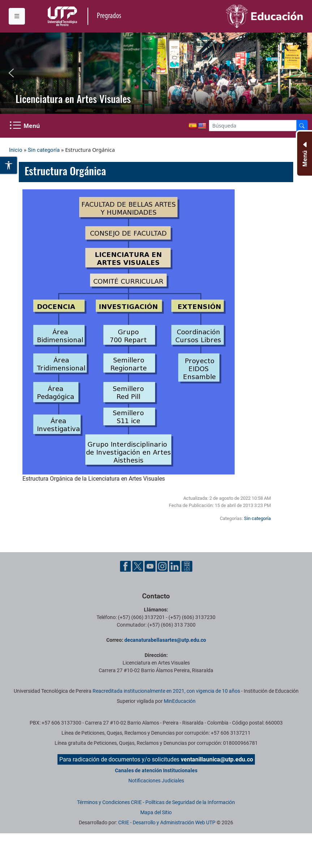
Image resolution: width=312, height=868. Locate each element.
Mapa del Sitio (156, 812)
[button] (11, 73)
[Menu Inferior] (304, 154)
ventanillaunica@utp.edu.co (217, 759)
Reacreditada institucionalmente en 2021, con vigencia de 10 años (166, 691)
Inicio (16, 150)
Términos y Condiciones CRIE (109, 802)
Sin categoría (44, 150)
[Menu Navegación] (25, 126)
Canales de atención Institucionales (156, 770)
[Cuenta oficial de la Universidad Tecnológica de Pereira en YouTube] (151, 566)
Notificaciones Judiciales (156, 781)
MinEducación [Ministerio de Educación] (180, 701)
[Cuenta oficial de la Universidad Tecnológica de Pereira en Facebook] (126, 566)
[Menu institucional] (17, 16)
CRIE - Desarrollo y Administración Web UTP (167, 822)
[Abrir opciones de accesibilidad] (9, 165)
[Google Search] (253, 126)
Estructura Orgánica (65, 171)
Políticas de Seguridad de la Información (190, 802)
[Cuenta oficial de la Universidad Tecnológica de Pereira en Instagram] (163, 566)
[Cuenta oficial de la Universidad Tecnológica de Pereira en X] (138, 566)
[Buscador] (302, 126)
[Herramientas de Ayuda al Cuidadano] (187, 566)
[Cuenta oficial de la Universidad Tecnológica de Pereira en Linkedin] (175, 566)
